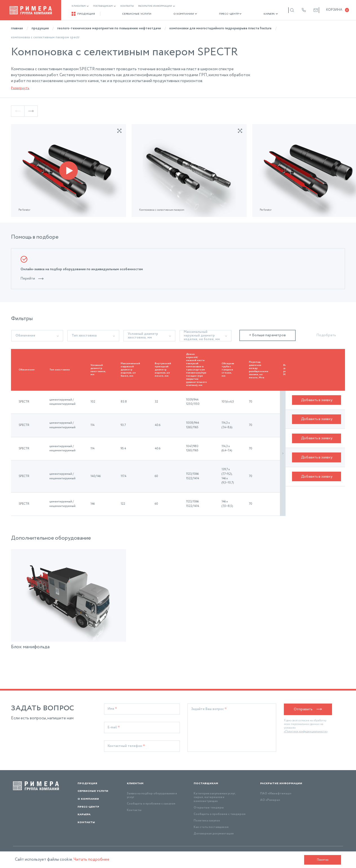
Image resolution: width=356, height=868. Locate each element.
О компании (178, 14)
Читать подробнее (91, 860)
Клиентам (80, 6)
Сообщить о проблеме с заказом (151, 804)
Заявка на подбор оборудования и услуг (152, 795)
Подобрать (326, 335)
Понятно (323, 860)
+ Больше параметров (267, 335)
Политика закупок (207, 821)
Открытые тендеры (209, 808)
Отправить (308, 709)
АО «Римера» (270, 800)
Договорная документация (214, 834)
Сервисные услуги (133, 14)
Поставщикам (104, 6)
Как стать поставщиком (211, 827)
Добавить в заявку (317, 402)
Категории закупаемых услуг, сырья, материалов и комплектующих (215, 797)
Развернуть (20, 88)
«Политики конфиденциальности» (306, 731)
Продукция (83, 14)
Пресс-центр (219, 14)
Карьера (255, 14)
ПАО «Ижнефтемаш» (276, 794)
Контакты (127, 6)
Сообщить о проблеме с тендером (220, 814)
